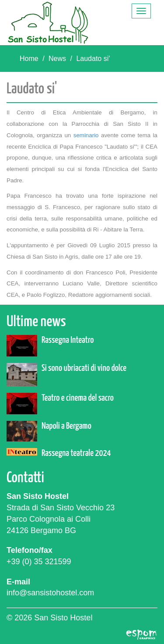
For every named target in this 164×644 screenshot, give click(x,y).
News (57, 59)
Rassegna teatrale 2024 (76, 453)
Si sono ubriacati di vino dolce (84, 368)
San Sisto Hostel (48, 23)
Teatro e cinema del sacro (78, 398)
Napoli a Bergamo (66, 426)
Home (29, 59)
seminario (87, 135)
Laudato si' (93, 59)
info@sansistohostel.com (50, 593)
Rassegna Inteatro (68, 340)
